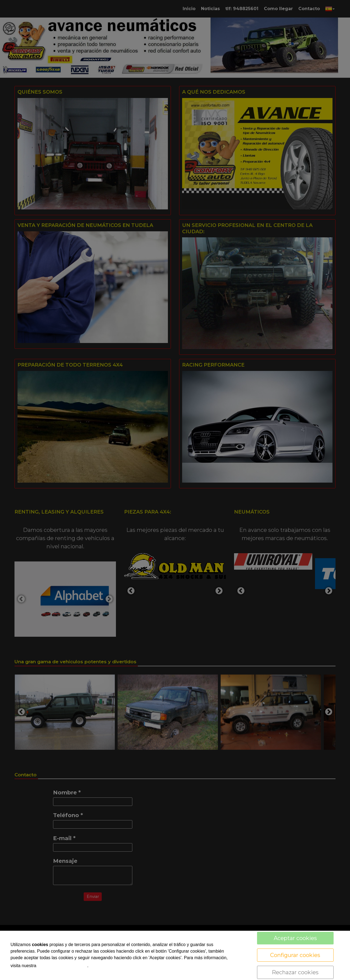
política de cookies (62, 965)
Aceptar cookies (295, 938)
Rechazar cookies (295, 972)
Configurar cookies (295, 955)
